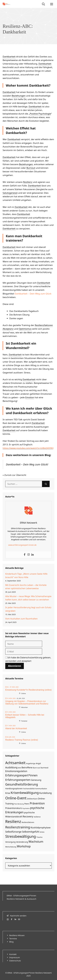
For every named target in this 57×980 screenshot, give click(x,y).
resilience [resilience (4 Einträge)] (37, 817)
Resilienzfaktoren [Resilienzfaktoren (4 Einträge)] (28, 822)
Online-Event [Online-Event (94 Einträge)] (16, 798)
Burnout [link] (31, 168)
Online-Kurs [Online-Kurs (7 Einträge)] (32, 799)
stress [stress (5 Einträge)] (42, 832)
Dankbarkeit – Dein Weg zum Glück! (27, 464)
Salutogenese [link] (10, 193)
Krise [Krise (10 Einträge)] (8, 793)
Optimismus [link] (25, 329)
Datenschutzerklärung (31, 658)
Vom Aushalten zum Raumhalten (21, 619)
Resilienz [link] (28, 182)
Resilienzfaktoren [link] (44, 325)
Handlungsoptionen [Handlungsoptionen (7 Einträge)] (14, 788)
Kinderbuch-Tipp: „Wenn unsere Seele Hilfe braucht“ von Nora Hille (26, 576)
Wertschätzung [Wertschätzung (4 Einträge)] (11, 847)
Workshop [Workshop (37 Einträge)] (24, 846)
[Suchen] (46, 484)
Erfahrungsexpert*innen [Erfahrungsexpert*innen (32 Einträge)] (21, 775)
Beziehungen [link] (19, 96)
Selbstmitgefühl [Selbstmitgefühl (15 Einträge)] (31, 832)
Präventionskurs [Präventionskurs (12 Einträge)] (14, 808)
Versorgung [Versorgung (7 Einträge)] (10, 842)
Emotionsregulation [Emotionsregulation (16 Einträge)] (16, 771)
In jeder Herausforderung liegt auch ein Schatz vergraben (28, 609)
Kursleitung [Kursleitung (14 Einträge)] (45, 793)
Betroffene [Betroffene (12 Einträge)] (27, 767)
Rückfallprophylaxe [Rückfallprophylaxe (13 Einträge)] (41, 827)
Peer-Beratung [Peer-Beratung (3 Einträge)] (19, 804)
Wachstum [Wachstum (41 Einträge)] (36, 842)
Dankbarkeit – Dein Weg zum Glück (33, 294)
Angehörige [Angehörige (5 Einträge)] (31, 763)
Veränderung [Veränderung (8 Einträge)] (22, 842)
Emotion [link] (30, 397)
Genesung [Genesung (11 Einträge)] (36, 780)
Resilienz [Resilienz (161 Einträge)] (13, 821)
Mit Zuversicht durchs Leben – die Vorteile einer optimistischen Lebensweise (26, 587)
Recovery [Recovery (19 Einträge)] (28, 816)
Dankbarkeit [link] (9, 57)
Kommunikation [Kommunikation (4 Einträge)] (41, 789)
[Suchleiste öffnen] (43, 4)
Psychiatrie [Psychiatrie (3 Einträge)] (26, 808)
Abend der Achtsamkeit (16, 728)
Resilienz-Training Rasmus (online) (22, 740)
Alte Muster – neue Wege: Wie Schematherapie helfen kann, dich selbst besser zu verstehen (28, 598)
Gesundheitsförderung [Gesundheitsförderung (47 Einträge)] (22, 784)
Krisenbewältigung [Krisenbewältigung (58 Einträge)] (25, 793)
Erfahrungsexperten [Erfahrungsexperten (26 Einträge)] (18, 780)
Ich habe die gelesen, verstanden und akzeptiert (28, 659)
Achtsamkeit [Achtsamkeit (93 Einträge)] (15, 763)
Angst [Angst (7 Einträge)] (38, 763)
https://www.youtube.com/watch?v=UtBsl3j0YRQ (28, 448)
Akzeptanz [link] (8, 329)
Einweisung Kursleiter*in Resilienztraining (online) (28, 690)
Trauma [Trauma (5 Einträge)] (39, 837)
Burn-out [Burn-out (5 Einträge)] (37, 768)
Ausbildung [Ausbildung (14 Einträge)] (11, 767)
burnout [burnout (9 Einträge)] (44, 768)
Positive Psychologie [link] (40, 114)
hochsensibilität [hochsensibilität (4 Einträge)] (29, 789)
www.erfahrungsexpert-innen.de (22, 545)
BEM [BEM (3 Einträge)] (20, 768)
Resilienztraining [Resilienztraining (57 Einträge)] (18, 827)
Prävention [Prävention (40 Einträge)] (37, 803)
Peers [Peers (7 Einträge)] (27, 804)
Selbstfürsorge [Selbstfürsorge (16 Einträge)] (13, 832)
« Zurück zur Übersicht (14, 475)
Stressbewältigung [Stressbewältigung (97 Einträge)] (21, 836)
